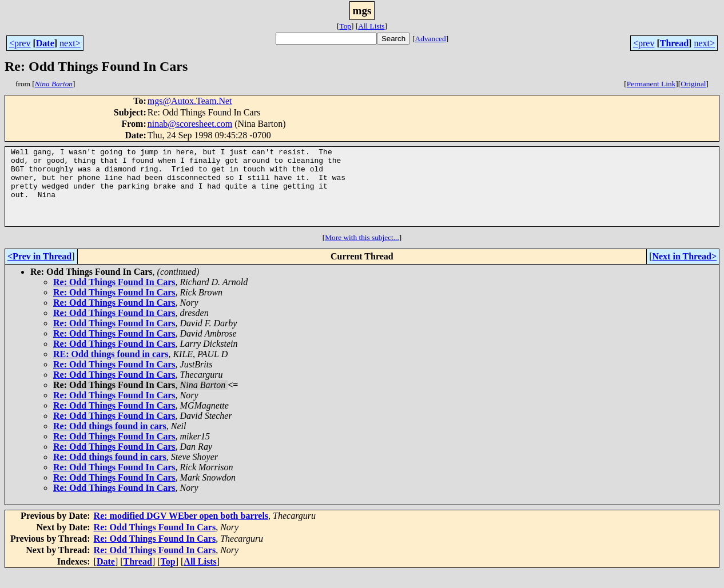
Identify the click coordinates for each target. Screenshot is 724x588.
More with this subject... (362, 253)
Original (693, 84)
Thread (674, 43)
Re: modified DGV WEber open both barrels (181, 531)
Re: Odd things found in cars (110, 441)
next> (70, 43)
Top (345, 26)
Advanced (431, 39)
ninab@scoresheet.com (190, 124)
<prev (20, 43)
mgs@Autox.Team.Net (190, 101)
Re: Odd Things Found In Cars (114, 297)
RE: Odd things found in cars (111, 369)
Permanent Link (651, 84)
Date (45, 43)
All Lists (371, 26)
